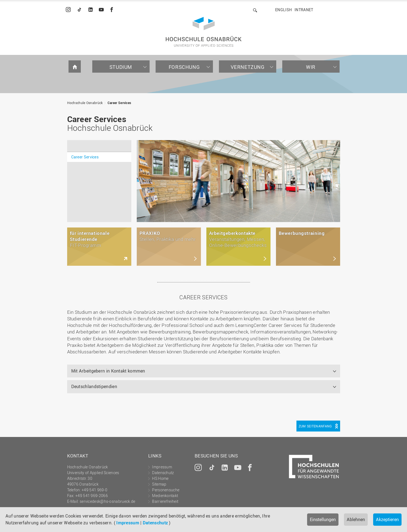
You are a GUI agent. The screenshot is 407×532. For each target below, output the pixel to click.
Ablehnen (356, 519)
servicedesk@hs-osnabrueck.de (107, 501)
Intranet (304, 10)
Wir (311, 67)
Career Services (119, 103)
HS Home (160, 478)
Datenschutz (155, 523)
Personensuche (166, 490)
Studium (121, 67)
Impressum (128, 523)
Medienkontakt (165, 496)
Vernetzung (248, 67)
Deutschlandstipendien (94, 386)
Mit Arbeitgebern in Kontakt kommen (108, 371)
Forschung (184, 67)
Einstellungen (323, 519)
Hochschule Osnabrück (85, 103)
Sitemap (159, 484)
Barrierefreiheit (165, 501)
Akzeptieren (387, 519)
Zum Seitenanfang (315, 426)
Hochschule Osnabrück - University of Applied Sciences (204, 32)
